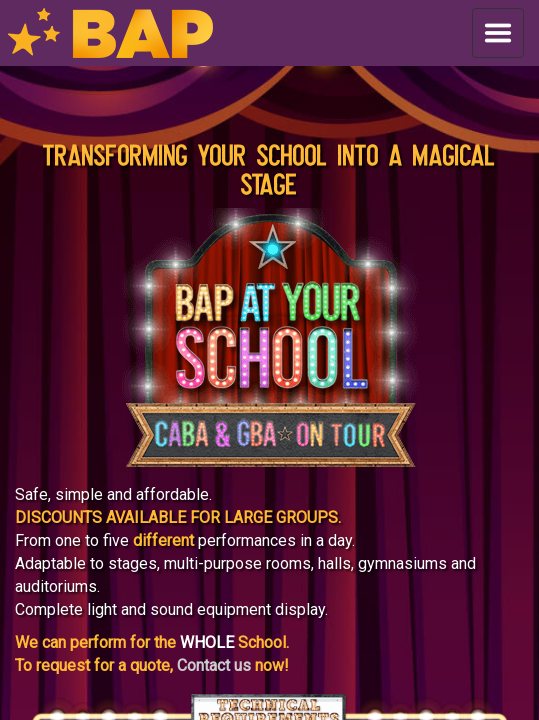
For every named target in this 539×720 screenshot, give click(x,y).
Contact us (214, 665)
